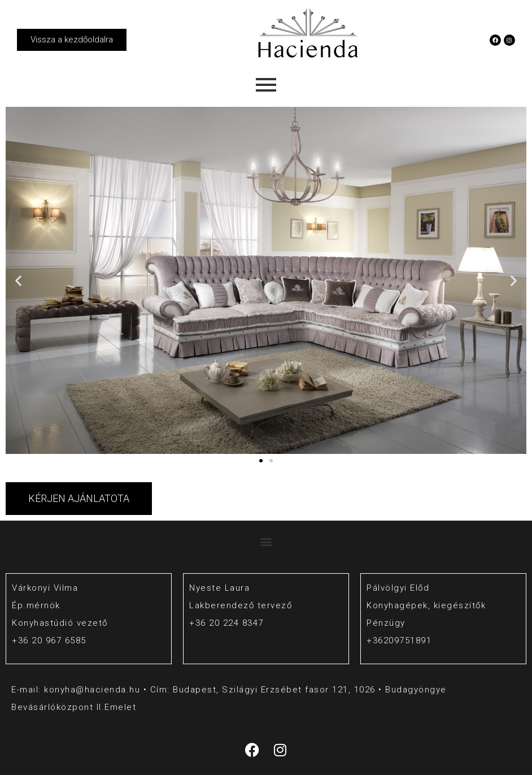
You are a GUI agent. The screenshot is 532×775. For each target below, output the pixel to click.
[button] (18, 281)
